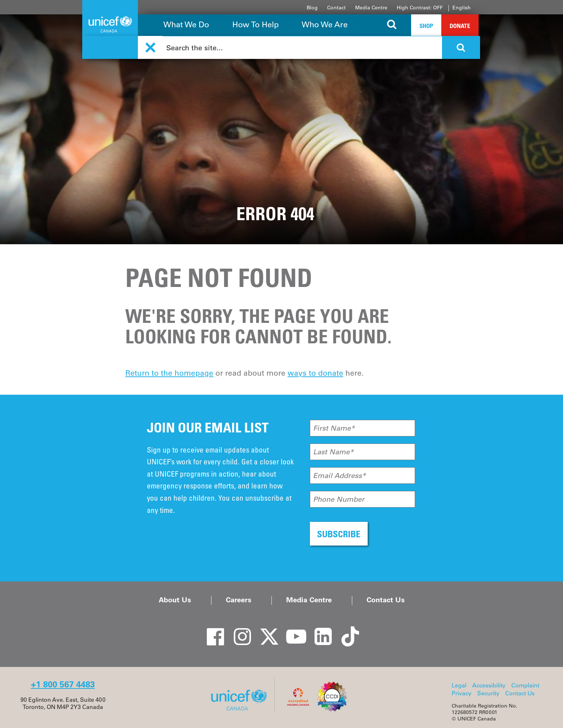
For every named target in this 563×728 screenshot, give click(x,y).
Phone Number (339, 499)
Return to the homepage (169, 373)
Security (488, 693)
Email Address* (339, 476)
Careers (239, 600)
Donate (460, 26)
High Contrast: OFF (420, 8)
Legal (459, 685)
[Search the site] (392, 25)
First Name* (334, 428)
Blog (312, 8)
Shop (426, 26)
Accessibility (489, 685)
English (462, 8)
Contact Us (386, 600)
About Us (175, 600)
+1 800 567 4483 (63, 684)
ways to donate (315, 373)
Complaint (525, 685)
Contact (336, 8)
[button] (150, 48)
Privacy (462, 693)
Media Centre (371, 8)
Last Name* (333, 452)
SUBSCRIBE (339, 534)
